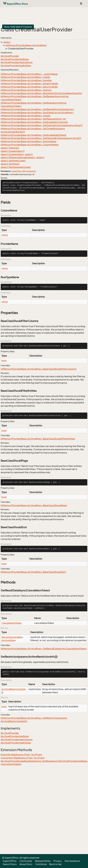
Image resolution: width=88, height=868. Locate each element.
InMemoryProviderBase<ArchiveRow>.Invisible (26, 80)
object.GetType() (10, 164)
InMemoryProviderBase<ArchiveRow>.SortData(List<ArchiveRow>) (37, 113)
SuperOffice (16, 171)
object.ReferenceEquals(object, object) (22, 157)
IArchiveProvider (10, 56)
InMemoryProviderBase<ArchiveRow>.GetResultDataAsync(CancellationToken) (44, 649)
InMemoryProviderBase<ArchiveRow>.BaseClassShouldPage (34, 505)
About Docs (26, 864)
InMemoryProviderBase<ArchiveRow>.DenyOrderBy (29, 87)
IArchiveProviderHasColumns (17, 62)
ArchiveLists (31, 171)
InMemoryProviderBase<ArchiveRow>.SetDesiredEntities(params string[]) (41, 138)
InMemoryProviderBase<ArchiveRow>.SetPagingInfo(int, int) (33, 119)
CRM (24, 171)
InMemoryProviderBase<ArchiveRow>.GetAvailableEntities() (34, 135)
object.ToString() (10, 148)
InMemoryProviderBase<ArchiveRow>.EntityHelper (29, 141)
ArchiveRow (39, 45)
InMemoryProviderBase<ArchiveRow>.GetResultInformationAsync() (37, 109)
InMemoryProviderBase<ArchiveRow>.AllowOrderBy (29, 84)
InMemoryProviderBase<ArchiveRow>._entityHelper (29, 74)
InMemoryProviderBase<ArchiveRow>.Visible (25, 77)
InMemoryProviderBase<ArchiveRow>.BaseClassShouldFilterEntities (38, 439)
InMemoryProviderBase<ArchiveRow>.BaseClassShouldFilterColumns (39, 369)
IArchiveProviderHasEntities (16, 66)
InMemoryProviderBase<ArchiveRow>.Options (26, 90)
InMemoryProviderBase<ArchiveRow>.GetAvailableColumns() (34, 122)
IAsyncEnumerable (12, 637)
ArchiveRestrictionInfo (14, 689)
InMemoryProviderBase (18, 45)
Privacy (58, 861)
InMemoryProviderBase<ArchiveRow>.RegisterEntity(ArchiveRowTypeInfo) (41, 93)
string (5, 235)
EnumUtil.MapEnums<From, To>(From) (21, 755)
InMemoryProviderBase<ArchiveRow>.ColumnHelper (30, 145)
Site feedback (72, 861)
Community (26, 861)
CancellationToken (12, 623)
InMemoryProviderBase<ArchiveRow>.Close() (26, 116)
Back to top (55, 864)
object (7, 42)
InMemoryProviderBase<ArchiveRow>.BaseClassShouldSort (33, 572)
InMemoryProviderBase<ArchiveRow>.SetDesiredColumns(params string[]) (42, 125)
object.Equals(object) (13, 151)
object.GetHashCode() (13, 161)
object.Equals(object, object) (17, 154)
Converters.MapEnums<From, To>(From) (23, 758)
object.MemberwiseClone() (16, 167)
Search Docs (10, 864)
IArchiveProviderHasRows (15, 59)
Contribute (41, 864)
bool (4, 360)
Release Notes (43, 861)
